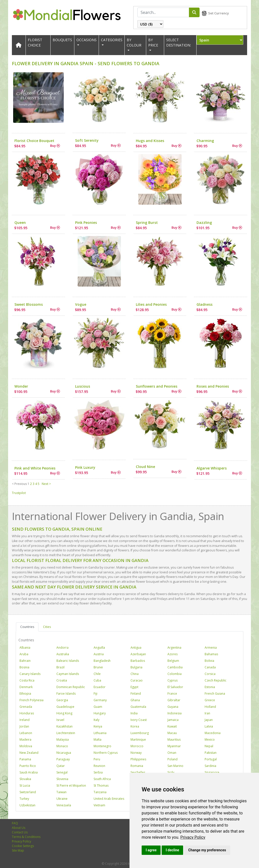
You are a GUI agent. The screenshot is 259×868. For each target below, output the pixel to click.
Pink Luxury (85, 467)
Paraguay (63, 759)
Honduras (27, 713)
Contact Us (20, 832)
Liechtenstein (66, 733)
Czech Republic (215, 680)
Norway (136, 753)
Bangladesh (102, 661)
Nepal (209, 746)
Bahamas (211, 654)
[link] (193, 837)
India (134, 713)
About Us (19, 828)
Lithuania (100, 733)
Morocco (137, 746)
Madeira (25, 740)
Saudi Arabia (29, 772)
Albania (25, 648)
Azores (172, 654)
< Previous (19, 484)
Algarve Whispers (212, 468)
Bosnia (24, 667)
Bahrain (25, 661)
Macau (172, 733)
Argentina (174, 648)
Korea (135, 726)
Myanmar (174, 746)
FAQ (15, 823)
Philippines (138, 759)
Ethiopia (25, 694)
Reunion (99, 766)
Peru (97, 759)
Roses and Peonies (213, 386)
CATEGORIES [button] (112, 40)
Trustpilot (19, 493)
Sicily (171, 772)
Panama (25, 759)
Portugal (211, 759)
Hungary (100, 713)
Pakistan (211, 753)
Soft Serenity (87, 140)
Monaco (62, 746)
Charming (205, 141)
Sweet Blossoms (29, 304)
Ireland (25, 720)
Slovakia (25, 779)
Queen (20, 222)
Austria (99, 654)
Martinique (138, 740)
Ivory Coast (139, 720)
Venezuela (64, 805)
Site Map (18, 850)
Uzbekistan (27, 805)
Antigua (136, 648)
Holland (210, 707)
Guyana (173, 707)
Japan (209, 720)
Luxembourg (140, 733)
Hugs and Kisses (150, 141)
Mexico (210, 740)
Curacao (137, 680)
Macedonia (213, 733)
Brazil (60, 667)
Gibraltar (174, 700)
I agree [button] (151, 850)
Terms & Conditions (26, 837)
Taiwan (61, 792)
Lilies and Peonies (151, 304)
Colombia (175, 674)
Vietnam (99, 805)
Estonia (210, 687)
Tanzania (100, 792)
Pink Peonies (86, 222)
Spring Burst (147, 222)
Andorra (62, 648)
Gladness (204, 304)
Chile (97, 674)
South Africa (102, 779)
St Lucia (25, 785)
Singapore (212, 772)
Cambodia (175, 667)
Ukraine (62, 799)
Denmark (26, 687)
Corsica (210, 674)
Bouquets (62, 40)
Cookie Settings (23, 846)
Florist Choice (35, 42)
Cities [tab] (47, 627)
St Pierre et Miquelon (71, 785)
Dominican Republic (71, 687)
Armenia (211, 648)
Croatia (62, 680)
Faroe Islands (66, 694)
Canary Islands (30, 674)
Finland (136, 694)
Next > (46, 484)
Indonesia (175, 713)
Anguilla (99, 648)
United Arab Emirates (109, 799)
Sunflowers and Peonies (157, 386)
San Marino (175, 766)
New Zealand (29, 753)
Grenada (26, 707)
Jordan (24, 726)
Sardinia (210, 766)
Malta (98, 740)
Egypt (134, 687)
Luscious (83, 386)
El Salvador (175, 687)
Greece (210, 700)
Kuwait (172, 726)
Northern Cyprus (106, 753)
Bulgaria (136, 667)
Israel (60, 720)
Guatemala (138, 707)
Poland (172, 759)
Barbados (138, 661)
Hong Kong (64, 713)
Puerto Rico (28, 766)
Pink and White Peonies (35, 468)
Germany (100, 700)
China (135, 674)
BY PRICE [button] (153, 42)
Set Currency (219, 13)
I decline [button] (172, 850)
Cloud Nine (145, 467)
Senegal (62, 772)
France (172, 694)
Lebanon (26, 733)
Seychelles (138, 772)
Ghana (135, 700)
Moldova (26, 746)
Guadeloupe (65, 707)
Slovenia (62, 779)
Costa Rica (27, 680)
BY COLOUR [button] (134, 42)
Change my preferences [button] (207, 850)
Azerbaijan (138, 654)
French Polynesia (31, 700)
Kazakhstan (64, 726)
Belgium (173, 661)
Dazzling (204, 222)
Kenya (98, 726)
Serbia (98, 772)
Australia (63, 654)
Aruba (24, 654)
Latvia (209, 726)
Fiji (95, 694)
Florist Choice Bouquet (34, 141)
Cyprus (172, 680)
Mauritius (174, 740)
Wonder (21, 386)
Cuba (97, 680)
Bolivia (209, 661)
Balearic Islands (68, 661)
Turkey (24, 799)
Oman (172, 753)
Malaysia (63, 740)
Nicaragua (64, 753)
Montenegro (102, 746)
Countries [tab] (27, 627)
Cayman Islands (68, 674)
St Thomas (101, 785)
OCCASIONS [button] (87, 40)
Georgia (62, 700)
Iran (207, 713)
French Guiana (215, 694)
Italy (96, 720)
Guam (98, 707)
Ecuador (100, 687)
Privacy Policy (193, 837)
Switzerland (28, 792)
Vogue (81, 304)
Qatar (61, 766)
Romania (137, 766)
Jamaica (173, 720)
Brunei (98, 667)
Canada (210, 667)
